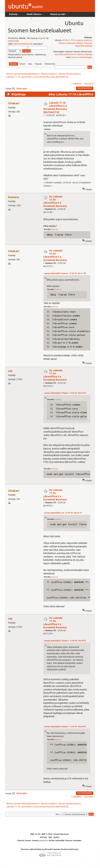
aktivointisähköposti (23, 44)
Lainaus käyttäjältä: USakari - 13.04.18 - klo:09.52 (65, 641)
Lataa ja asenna (83, 40)
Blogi (80, 43)
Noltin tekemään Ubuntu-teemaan (65, 840)
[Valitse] (54, 229)
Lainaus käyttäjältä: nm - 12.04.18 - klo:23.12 (63, 513)
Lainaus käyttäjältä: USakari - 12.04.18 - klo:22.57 (65, 393)
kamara (14, 197)
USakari (14, 103)
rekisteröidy (13, 41)
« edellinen (77, 83)
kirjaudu (42, 38)
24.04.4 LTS (68, 40)
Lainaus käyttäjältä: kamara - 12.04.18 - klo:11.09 (65, 273)
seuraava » (89, 83)
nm (10, 371)
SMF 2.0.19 (35, 834)
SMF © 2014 (47, 834)
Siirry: (58, 814)
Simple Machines (61, 834)
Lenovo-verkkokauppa (82, 57)
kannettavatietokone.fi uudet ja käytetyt (74, 54)
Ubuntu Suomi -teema (28, 840)
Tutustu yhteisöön (67, 43)
